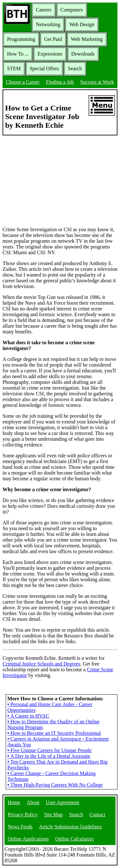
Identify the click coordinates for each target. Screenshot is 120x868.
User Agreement (62, 802)
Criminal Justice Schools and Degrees (41, 664)
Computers (72, 10)
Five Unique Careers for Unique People (49, 750)
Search (75, 69)
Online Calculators (74, 839)
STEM (14, 69)
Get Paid (53, 39)
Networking (48, 24)
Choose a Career (23, 82)
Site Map (53, 815)
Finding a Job (60, 82)
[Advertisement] (60, 180)
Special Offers (44, 69)
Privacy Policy (23, 815)
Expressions (50, 54)
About (33, 802)
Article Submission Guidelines (70, 827)
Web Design (82, 24)
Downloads (83, 54)
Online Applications (28, 839)
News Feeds (20, 827)
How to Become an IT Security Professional (54, 733)
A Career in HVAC (28, 716)
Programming (21, 39)
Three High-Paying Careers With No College (55, 785)
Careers (44, 10)
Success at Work (97, 82)
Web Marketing (87, 39)
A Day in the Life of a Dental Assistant (49, 756)
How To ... (18, 54)
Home (14, 802)
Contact (98, 815)
